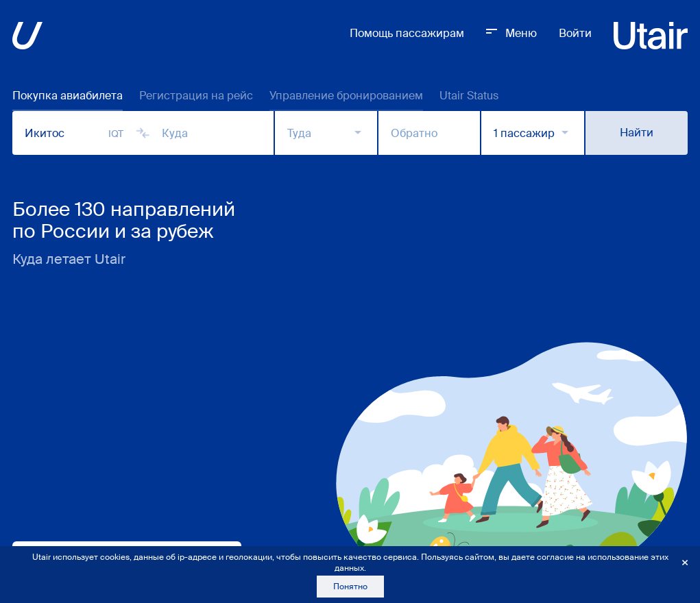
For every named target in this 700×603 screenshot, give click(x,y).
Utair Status (469, 96)
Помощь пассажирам (407, 33)
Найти (637, 133)
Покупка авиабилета (68, 96)
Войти (575, 34)
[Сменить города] (143, 133)
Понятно (350, 587)
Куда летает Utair (69, 259)
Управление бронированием (346, 96)
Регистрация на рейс (196, 96)
